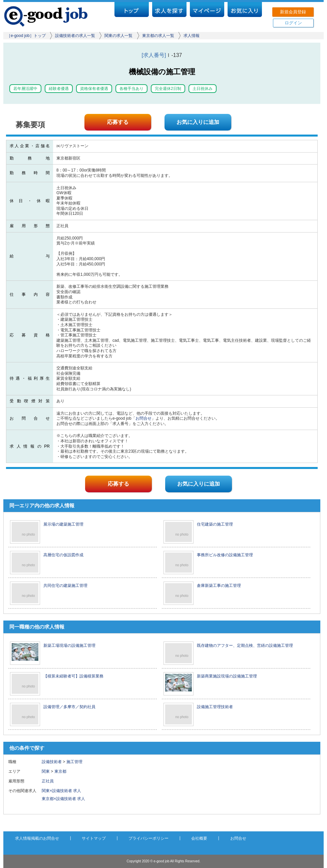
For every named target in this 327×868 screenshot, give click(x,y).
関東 (46, 771)
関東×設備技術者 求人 (61, 791)
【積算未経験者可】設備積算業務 (73, 676)
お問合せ (143, 418)
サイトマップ (94, 838)
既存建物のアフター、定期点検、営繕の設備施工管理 (245, 646)
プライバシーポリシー (148, 838)
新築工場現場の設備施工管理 (69, 646)
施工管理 (74, 762)
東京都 (60, 771)
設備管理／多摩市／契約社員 (69, 707)
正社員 (50, 781)
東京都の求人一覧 (158, 36)
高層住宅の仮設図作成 (63, 555)
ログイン (293, 23)
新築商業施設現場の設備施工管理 (227, 676)
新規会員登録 (293, 12)
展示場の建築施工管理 (63, 524)
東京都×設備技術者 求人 (63, 799)
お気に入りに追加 (198, 122)
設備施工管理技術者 (215, 707)
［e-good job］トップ (26, 36)
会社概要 (199, 838)
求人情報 (192, 36)
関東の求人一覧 (118, 36)
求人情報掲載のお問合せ (37, 838)
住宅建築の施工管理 (215, 524)
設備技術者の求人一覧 (75, 36)
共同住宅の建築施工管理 (65, 586)
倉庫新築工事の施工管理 (219, 586)
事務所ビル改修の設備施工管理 (225, 555)
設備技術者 (52, 762)
